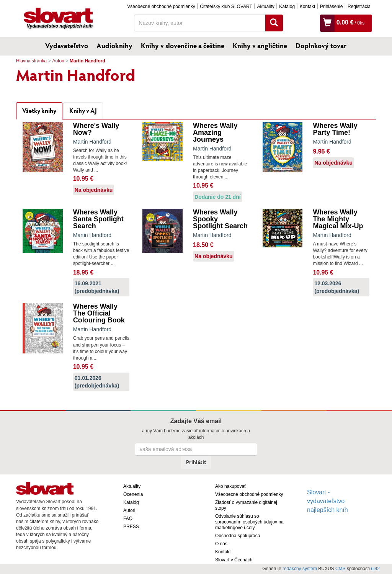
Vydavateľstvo (67, 46)
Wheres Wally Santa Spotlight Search (98, 219)
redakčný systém (300, 569)
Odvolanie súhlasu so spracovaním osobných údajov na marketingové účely (249, 522)
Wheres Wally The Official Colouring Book (99, 313)
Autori (58, 61)
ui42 (375, 569)
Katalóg (287, 7)
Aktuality (265, 7)
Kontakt (308, 7)
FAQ (128, 518)
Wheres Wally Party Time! (335, 129)
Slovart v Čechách (234, 560)
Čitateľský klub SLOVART (226, 7)
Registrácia (359, 7)
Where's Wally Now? (96, 129)
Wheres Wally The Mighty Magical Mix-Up (338, 219)
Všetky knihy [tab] (39, 110)
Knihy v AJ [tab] (83, 110)
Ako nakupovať (231, 486)
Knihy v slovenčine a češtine (183, 46)
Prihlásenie (331, 7)
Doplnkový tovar (321, 46)
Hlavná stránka (31, 61)
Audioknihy (114, 46)
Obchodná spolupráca (238, 536)
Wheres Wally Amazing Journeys (215, 132)
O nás (221, 544)
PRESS (131, 527)
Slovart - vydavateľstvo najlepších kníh (327, 501)
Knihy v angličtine (260, 46)
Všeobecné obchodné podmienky (161, 7)
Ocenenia (133, 494)
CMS (341, 569)
